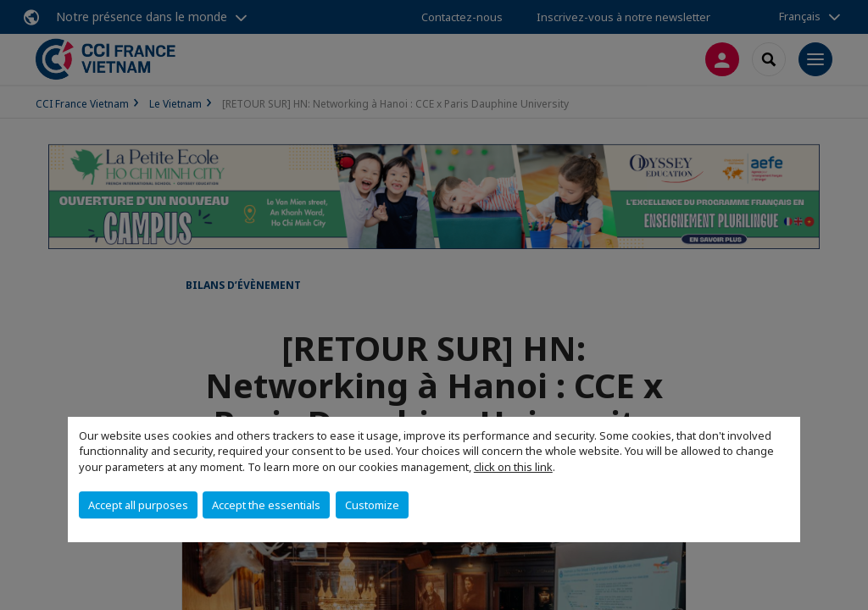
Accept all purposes (138, 505)
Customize (372, 505)
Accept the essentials (266, 505)
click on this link (513, 467)
